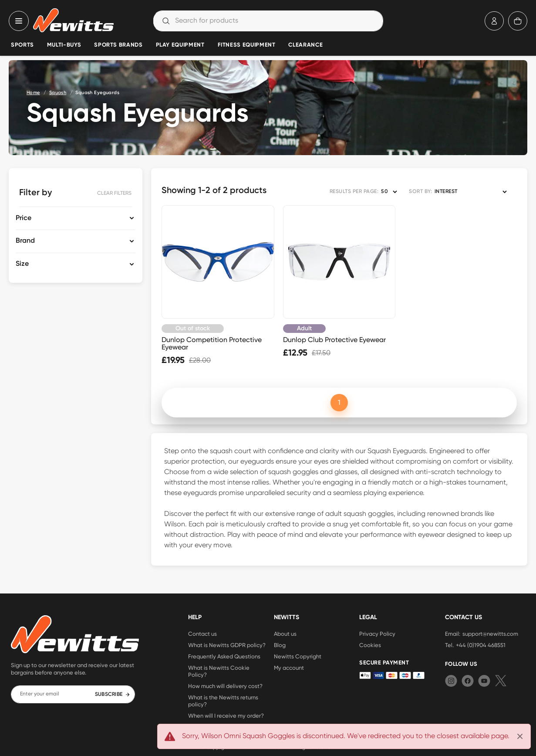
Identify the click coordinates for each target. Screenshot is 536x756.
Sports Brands (118, 45)
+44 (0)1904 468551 (481, 645)
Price (24, 218)
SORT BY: (420, 192)
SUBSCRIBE (113, 695)
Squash (58, 93)
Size (22, 264)
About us (285, 634)
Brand (25, 241)
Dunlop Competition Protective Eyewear (212, 343)
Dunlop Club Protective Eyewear (334, 340)
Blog (280, 645)
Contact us (202, 634)
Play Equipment (180, 45)
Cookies (370, 645)
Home (33, 93)
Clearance (305, 45)
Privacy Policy (377, 634)
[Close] (520, 736)
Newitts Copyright (298, 656)
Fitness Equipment (247, 45)
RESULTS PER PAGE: (354, 192)
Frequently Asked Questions (224, 656)
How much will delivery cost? (225, 686)
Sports (22, 45)
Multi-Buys (64, 45)
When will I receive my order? (226, 715)
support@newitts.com (490, 634)
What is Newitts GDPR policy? (227, 645)
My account (289, 668)
